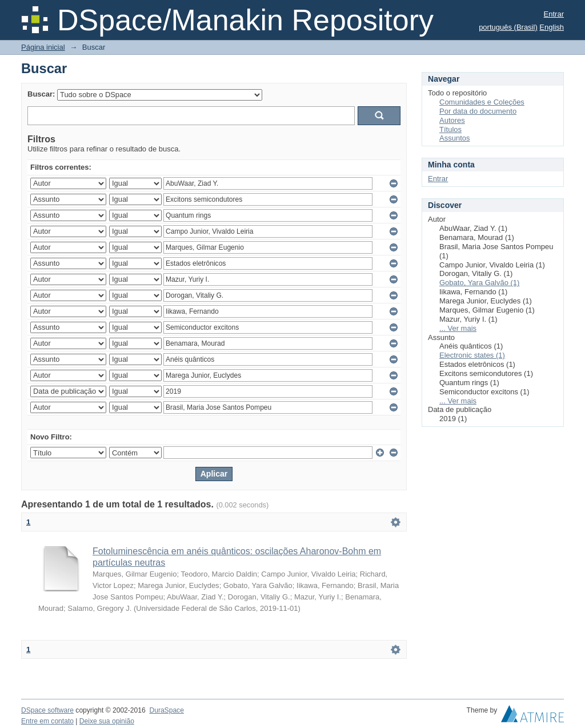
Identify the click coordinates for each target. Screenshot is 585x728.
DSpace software (47, 710)
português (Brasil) (508, 27)
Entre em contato (47, 721)
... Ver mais (458, 328)
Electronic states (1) (472, 355)
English (552, 27)
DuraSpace (166, 710)
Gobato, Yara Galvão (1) (479, 283)
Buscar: (41, 94)
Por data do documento (478, 111)
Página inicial (43, 47)
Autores (452, 120)
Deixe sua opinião (107, 721)
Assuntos (454, 138)
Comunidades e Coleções (482, 102)
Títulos (450, 129)
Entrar (554, 14)
